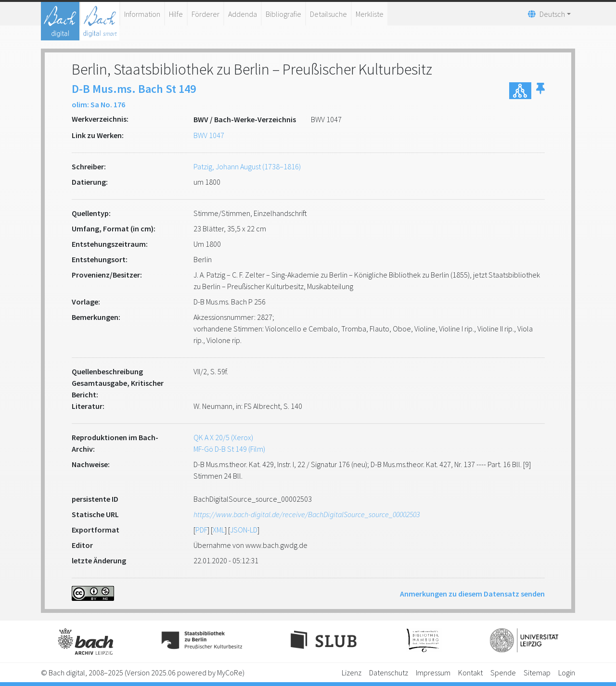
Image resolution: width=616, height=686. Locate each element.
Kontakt (470, 673)
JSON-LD (244, 530)
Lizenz (352, 673)
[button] (540, 91)
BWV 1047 (209, 135)
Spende (503, 673)
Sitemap (537, 673)
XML (219, 530)
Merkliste (370, 14)
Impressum (433, 673)
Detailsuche (328, 14)
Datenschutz (389, 673)
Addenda (243, 14)
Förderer (205, 14)
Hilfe (176, 14)
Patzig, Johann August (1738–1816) (247, 166)
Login (567, 673)
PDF (201, 530)
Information (142, 14)
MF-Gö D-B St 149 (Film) (229, 449)
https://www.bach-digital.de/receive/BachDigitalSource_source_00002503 (307, 514)
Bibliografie (283, 14)
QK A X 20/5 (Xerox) (223, 437)
